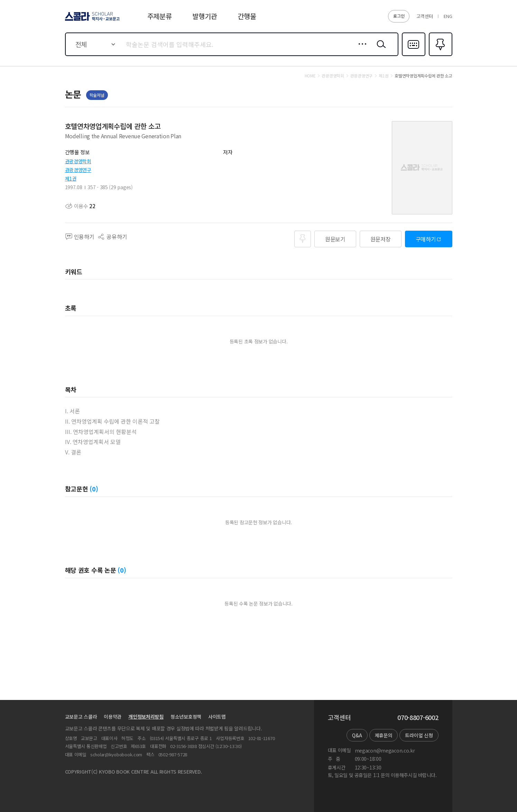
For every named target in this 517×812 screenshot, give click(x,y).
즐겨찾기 (440, 55)
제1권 (71, 178)
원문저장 (381, 239)
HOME (310, 76)
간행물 (247, 16)
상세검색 (361, 49)
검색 (380, 49)
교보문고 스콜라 (81, 717)
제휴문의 (384, 735)
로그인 (399, 16)
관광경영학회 (78, 161)
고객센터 (424, 16)
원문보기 (335, 239)
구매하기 (426, 239)
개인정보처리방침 (146, 717)
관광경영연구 (78, 170)
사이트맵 (217, 717)
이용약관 (113, 717)
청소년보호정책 (186, 717)
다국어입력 (414, 55)
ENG (448, 16)
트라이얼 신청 (419, 735)
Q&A (357, 735)
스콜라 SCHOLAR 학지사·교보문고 (91, 20)
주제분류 (160, 16)
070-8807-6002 (418, 718)
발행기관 (205, 16)
